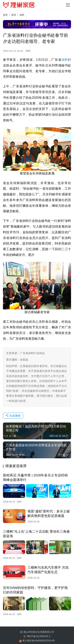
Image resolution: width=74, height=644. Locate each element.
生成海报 (13, 416)
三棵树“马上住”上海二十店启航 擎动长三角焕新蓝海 (36, 534)
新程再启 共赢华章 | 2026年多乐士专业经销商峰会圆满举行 (35, 478)
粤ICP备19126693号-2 (39, 636)
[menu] (68, 5)
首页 (5, 15)
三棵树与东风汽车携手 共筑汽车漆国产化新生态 (48, 570)
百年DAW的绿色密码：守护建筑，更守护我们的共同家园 (35, 590)
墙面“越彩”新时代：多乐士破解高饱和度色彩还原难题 (49, 514)
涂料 (28, 51)
